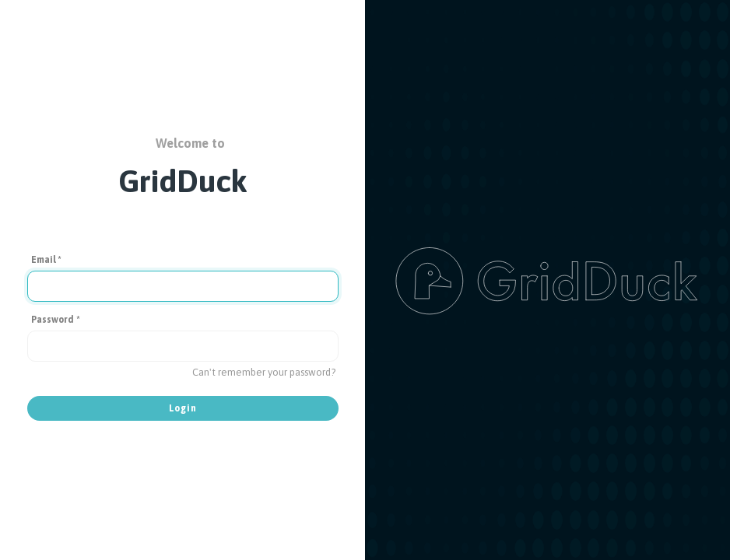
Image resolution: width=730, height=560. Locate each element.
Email (47, 260)
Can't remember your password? (264, 372)
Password (56, 320)
